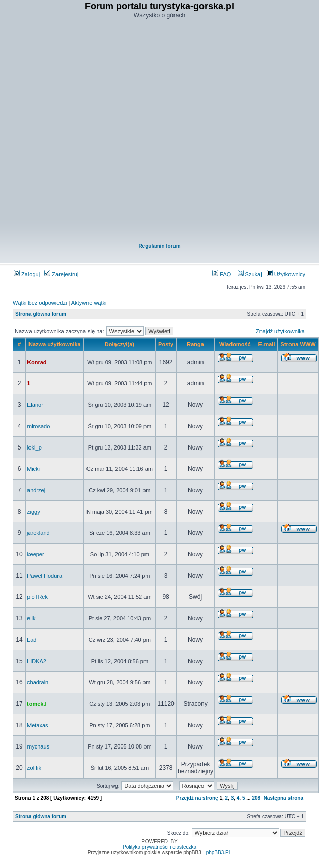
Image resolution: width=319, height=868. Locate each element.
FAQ (222, 274)
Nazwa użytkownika (55, 344)
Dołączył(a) (120, 344)
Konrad (37, 362)
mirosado (38, 426)
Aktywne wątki (89, 303)
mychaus (38, 746)
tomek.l (37, 704)
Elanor (35, 405)
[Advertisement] (153, 131)
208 (256, 798)
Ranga (195, 344)
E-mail (266, 344)
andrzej (36, 490)
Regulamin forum (159, 246)
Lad (32, 640)
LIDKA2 (37, 661)
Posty (166, 344)
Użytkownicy (286, 274)
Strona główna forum (41, 314)
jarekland (38, 533)
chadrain (38, 682)
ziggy (34, 512)
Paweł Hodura (45, 576)
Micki (33, 469)
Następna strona (283, 798)
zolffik (34, 768)
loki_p (34, 447)
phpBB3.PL (219, 852)
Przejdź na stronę (197, 798)
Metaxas (38, 725)
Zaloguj (27, 274)
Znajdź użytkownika (280, 331)
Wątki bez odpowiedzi (40, 303)
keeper (36, 554)
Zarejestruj (61, 274)
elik (31, 618)
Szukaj (250, 274)
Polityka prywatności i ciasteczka (159, 847)
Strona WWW (298, 344)
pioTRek (37, 597)
